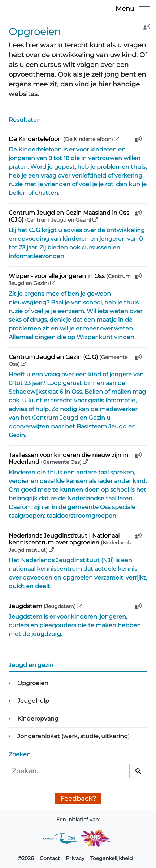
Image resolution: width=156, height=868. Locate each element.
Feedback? (78, 799)
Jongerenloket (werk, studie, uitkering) (73, 736)
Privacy (75, 858)
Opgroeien (33, 683)
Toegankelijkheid (111, 858)
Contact (50, 858)
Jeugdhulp (33, 701)
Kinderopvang (38, 719)
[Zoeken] (138, 771)
